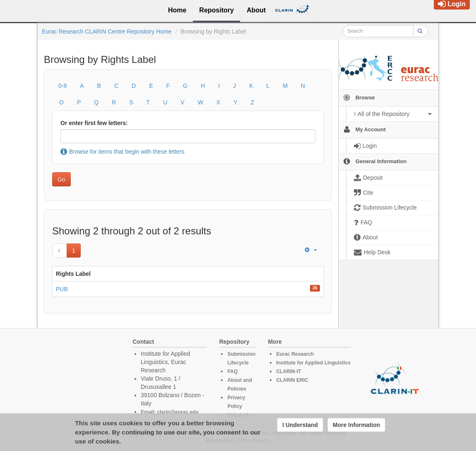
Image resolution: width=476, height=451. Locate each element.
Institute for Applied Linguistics (313, 363)
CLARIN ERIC (292, 380)
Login (452, 4)
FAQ (232, 371)
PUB (62, 289)
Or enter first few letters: (94, 123)
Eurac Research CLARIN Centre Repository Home (107, 31)
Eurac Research (295, 354)
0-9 (63, 86)
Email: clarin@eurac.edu (170, 412)
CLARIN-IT (288, 371)
